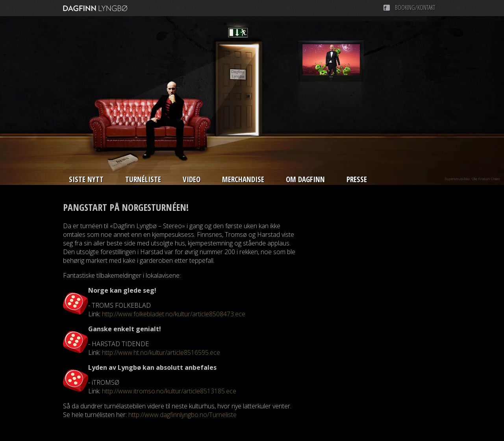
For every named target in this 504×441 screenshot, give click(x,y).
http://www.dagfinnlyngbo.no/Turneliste (183, 415)
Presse (357, 179)
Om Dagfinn (305, 179)
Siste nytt (86, 179)
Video (192, 179)
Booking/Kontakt (415, 7)
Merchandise (243, 179)
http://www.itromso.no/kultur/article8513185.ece (169, 391)
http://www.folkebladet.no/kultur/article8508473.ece (174, 314)
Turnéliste (143, 179)
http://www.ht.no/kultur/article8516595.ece (161, 352)
